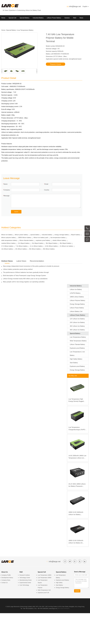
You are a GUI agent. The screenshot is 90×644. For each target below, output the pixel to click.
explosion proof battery (43, 240)
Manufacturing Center (26, 580)
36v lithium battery (35, 249)
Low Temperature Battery (25, 30)
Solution (67, 18)
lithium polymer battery (9, 238)
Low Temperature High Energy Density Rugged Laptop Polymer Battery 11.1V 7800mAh (76, 400)
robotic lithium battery (59, 240)
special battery (35, 235)
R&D (75, 18)
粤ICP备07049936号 (64, 609)
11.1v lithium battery (36, 246)
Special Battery (24, 18)
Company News (6, 580)
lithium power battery (22, 235)
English (86, 6)
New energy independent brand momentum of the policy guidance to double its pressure (31, 266)
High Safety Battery (76, 359)
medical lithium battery (9, 243)
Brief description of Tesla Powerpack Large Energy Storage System (24, 276)
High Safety (59, 583)
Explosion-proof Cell (43, 593)
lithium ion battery (7, 235)
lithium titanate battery (27, 240)
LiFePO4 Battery (75, 293)
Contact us (14, 23)
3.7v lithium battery (7, 246)
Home (3, 18)
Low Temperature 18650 (45, 575)
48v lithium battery (49, 249)
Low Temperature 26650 (45, 578)
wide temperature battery (9, 240)
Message (7, 196)
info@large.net (75, 6)
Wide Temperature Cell (44, 590)
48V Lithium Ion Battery (77, 330)
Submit (16, 212)
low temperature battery (58, 238)
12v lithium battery (7, 249)
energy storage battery (62, 235)
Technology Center (25, 578)
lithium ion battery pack (41, 238)
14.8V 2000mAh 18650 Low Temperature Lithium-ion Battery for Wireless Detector (78, 457)
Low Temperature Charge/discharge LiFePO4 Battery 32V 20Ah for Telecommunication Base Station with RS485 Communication (77, 429)
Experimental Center (25, 583)
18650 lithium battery (25, 238)
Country (47, 190)
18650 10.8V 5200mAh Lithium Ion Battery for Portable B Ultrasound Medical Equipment (76, 542)
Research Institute (25, 575)
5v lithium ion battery (67, 246)
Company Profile (6, 575)
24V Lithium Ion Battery (77, 322)
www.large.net (53, 609)
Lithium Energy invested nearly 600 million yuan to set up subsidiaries (25, 279)
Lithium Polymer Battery (77, 300)
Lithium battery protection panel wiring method (18, 269)
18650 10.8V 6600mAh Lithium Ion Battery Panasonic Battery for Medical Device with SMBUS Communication (78, 514)
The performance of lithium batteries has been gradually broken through (26, 272)
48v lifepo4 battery (66, 243)
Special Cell (12, 18)
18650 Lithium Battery (77, 297)
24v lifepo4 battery (38, 243)
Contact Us (4, 583)
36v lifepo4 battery (52, 243)
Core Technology (24, 585)
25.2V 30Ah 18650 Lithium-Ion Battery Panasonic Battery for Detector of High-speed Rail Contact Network (77, 485)
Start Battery (74, 363)
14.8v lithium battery (51, 246)
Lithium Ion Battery (76, 289)
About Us (4, 23)
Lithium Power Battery (54, 18)
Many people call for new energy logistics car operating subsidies (24, 282)
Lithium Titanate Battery (77, 344)
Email (46, 184)
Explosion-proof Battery (77, 348)
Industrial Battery (38, 18)
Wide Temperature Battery (78, 341)
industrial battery (47, 235)
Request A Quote (56, 64)
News (81, 18)
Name (6, 184)
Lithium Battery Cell (76, 311)
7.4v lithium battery (22, 246)
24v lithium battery (21, 249)
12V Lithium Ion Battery (77, 319)
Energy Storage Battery (77, 304)
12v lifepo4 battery (24, 243)
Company (7, 190)
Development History (7, 578)
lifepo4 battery (76, 235)
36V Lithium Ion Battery (77, 326)
